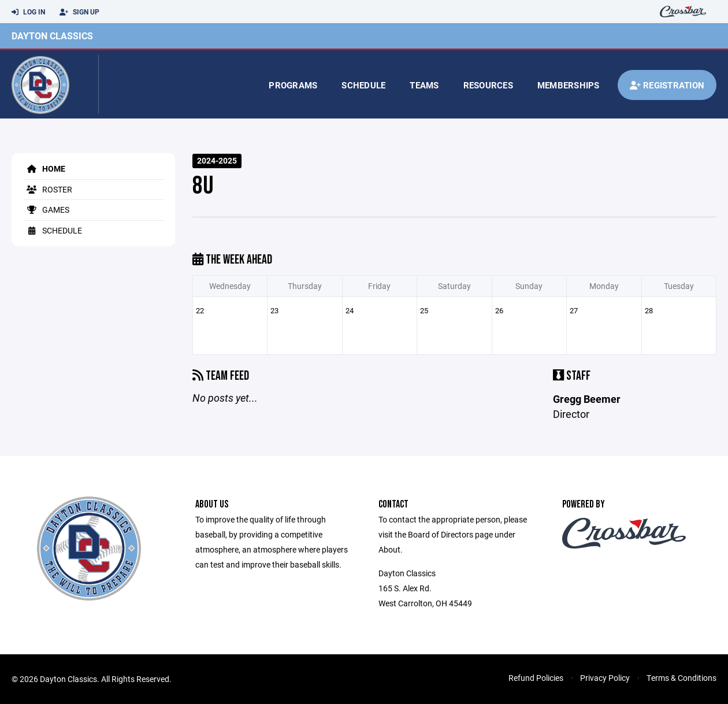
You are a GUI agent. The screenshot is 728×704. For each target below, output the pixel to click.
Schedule (363, 85)
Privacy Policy (605, 678)
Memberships (569, 85)
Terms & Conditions (681, 678)
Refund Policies (536, 678)
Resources (488, 85)
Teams (424, 85)
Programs (293, 85)
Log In (28, 12)
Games (46, 210)
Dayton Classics (52, 36)
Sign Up (79, 12)
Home (44, 168)
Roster (48, 189)
